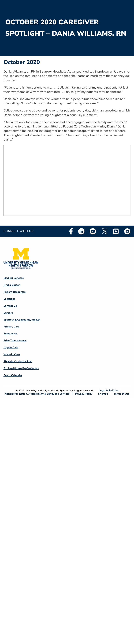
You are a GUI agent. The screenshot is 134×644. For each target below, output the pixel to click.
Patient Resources (14, 292)
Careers (8, 313)
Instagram (116, 231)
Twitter (104, 231)
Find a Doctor (12, 285)
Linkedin (81, 231)
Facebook (71, 231)
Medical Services (14, 278)
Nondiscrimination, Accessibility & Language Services (37, 394)
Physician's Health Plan (18, 361)
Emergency (10, 334)
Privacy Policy (84, 394)
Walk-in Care (12, 354)
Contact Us (10, 306)
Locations (9, 299)
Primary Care (11, 327)
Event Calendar (13, 375)
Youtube (93, 231)
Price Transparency (15, 341)
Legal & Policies (108, 391)
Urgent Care (11, 347)
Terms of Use (122, 394)
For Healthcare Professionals (21, 368)
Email (127, 231)
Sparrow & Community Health (22, 320)
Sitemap (103, 394)
